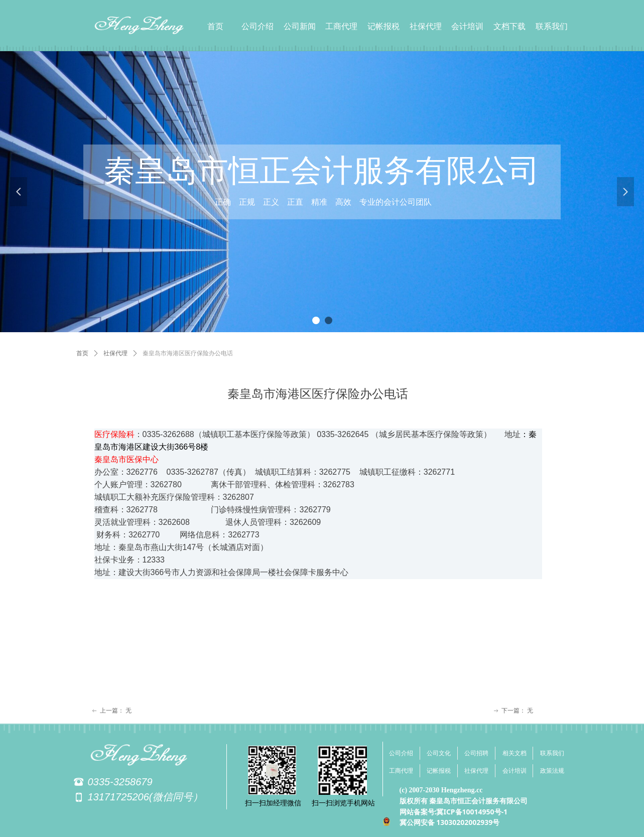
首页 (82, 353)
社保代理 (115, 353)
